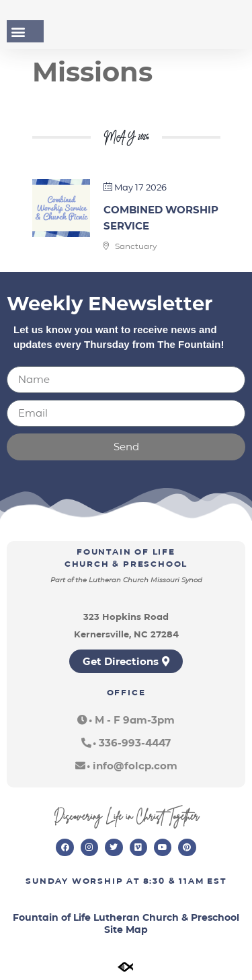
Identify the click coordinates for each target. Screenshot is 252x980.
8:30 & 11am (174, 881)
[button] (18, 31)
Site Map (126, 930)
